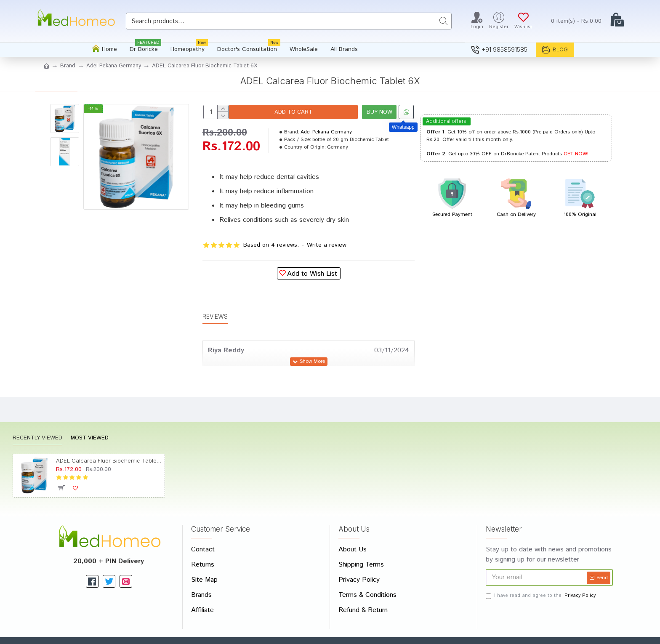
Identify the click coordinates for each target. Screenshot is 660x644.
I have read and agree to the (541, 576)
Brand (68, 66)
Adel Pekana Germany (114, 66)
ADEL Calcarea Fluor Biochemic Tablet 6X (109, 441)
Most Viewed (90, 419)
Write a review (327, 245)
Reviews (215, 306)
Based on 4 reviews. (271, 245)
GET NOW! (576, 154)
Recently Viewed (37, 419)
